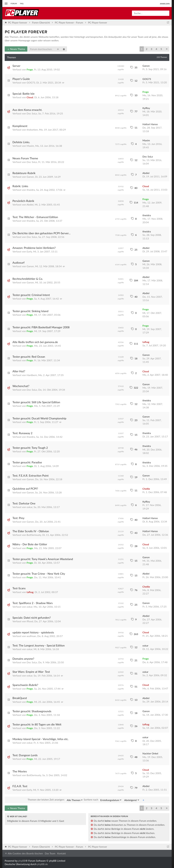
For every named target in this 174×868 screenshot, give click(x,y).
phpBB (22, 861)
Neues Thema (16, 49)
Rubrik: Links (20, 186)
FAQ (22, 3)
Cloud (30, 97)
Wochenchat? (21, 386)
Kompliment (20, 126)
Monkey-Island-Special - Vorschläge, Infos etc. (41, 739)
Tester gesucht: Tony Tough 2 (30, 448)
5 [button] (161, 49)
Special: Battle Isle (24, 94)
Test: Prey (18, 518)
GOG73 (31, 82)
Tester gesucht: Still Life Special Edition (36, 402)
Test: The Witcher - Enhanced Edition (35, 217)
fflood (30, 621)
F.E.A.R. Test (20, 786)
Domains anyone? (23, 659)
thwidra (31, 190)
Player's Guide (21, 79)
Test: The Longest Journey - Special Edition (39, 645)
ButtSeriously (34, 535)
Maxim (30, 146)
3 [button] (151, 49)
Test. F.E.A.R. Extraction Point (31, 476)
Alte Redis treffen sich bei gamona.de (35, 342)
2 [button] (147, 49)
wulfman (31, 636)
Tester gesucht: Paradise (27, 462)
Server (16, 66)
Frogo (30, 69)
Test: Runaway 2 (22, 433)
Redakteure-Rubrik (24, 173)
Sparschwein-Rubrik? (25, 685)
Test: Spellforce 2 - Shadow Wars (33, 603)
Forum (14, 3)
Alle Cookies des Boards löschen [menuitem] (24, 853)
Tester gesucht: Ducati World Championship (39, 418)
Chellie (146, 489)
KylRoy (146, 108)
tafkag (146, 342)
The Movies (20, 771)
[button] (167, 49)
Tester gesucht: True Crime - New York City (39, 574)
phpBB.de (43, 864)
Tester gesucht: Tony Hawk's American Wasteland (43, 559)
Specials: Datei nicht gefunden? (32, 618)
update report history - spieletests (33, 632)
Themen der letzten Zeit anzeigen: (55, 800)
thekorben (32, 130)
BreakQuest (20, 698)
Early (29, 251)
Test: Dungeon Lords (25, 755)
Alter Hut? (19, 371)
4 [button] (156, 49)
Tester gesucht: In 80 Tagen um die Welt (37, 724)
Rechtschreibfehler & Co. (28, 279)
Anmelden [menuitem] (165, 4)
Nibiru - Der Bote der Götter (30, 544)
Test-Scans (19, 588)
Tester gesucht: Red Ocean (29, 357)
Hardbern (32, 375)
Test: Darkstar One (24, 503)
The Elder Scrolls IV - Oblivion (31, 531)
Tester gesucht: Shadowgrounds (32, 711)
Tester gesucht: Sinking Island (30, 311)
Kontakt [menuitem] (61, 853)
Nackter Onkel (150, 753)
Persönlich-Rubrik (23, 201)
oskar (30, 507)
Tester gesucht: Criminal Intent (31, 295)
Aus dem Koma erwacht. (27, 110)
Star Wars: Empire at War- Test (31, 672)
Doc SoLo (32, 113)
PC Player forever (26, 32)
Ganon (146, 66)
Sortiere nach (103, 800)
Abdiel (146, 173)
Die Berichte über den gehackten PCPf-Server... (42, 233)
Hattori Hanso (150, 124)
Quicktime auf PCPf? (25, 489)
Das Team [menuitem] (50, 853)
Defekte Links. (21, 142)
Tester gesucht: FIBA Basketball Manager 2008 (41, 327)
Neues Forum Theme (25, 158)
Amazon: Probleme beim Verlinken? (34, 248)
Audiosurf (18, 263)
